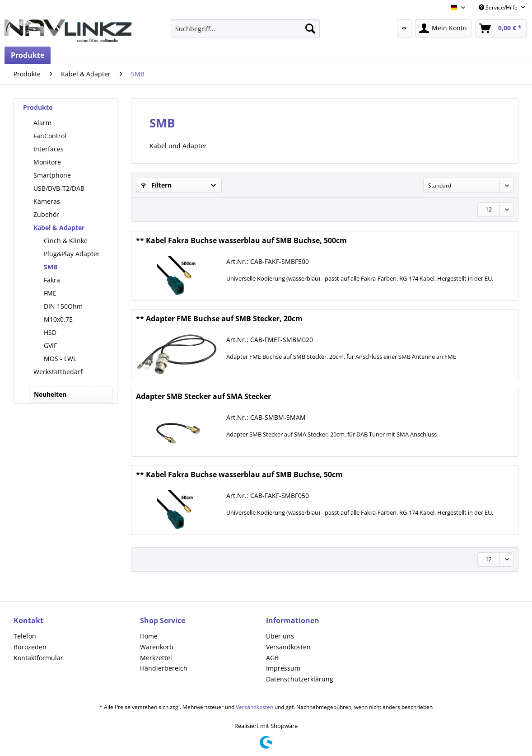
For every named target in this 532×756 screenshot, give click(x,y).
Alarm (42, 123)
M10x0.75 (58, 319)
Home (149, 636)
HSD (50, 332)
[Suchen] (310, 28)
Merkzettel (156, 658)
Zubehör (46, 214)
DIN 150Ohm (63, 306)
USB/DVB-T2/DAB (59, 188)
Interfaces (49, 149)
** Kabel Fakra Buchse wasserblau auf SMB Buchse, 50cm (239, 475)
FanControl (50, 136)
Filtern (156, 185)
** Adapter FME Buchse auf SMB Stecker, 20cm (219, 319)
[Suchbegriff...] (245, 28)
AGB (272, 658)
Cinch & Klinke (66, 241)
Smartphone (52, 175)
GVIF (50, 345)
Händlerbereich (164, 668)
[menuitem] (245, 28)
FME (50, 293)
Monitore (47, 162)
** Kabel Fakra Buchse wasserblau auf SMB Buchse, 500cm (241, 241)
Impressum (283, 668)
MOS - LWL (60, 359)
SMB (51, 267)
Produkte (38, 107)
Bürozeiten (30, 647)
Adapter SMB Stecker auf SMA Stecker (203, 397)
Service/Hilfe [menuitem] (499, 7)
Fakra (52, 280)
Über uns (280, 636)
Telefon (25, 636)
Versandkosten (288, 647)
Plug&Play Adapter (72, 254)
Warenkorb (157, 647)
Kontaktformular (38, 658)
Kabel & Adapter (59, 228)
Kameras (47, 201)
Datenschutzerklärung (300, 679)
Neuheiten (50, 394)
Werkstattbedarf (58, 372)
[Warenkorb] (501, 28)
